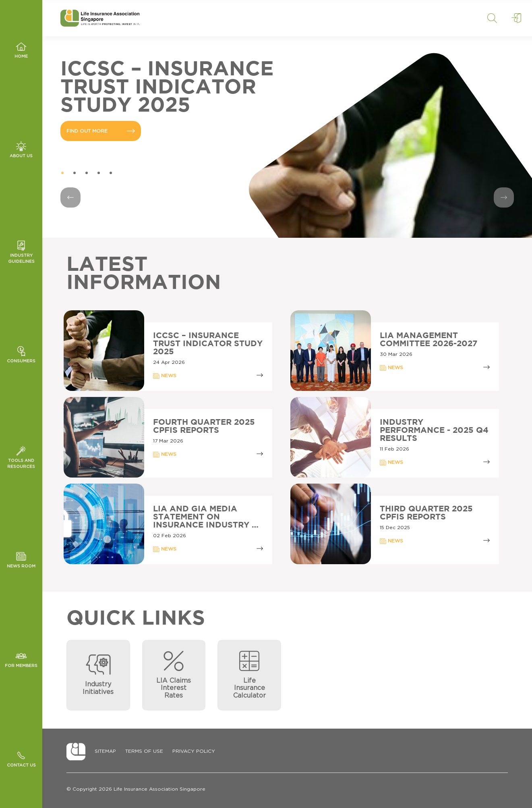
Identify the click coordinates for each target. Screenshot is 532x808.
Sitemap (105, 751)
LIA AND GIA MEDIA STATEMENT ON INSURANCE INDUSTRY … (206, 517)
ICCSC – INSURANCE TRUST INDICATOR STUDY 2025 (208, 344)
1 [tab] (62, 173)
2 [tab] (75, 173)
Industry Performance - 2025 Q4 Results (434, 430)
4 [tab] (99, 173)
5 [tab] (111, 173)
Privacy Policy (194, 751)
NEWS (165, 376)
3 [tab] (87, 173)
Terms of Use (144, 751)
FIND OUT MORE (101, 131)
